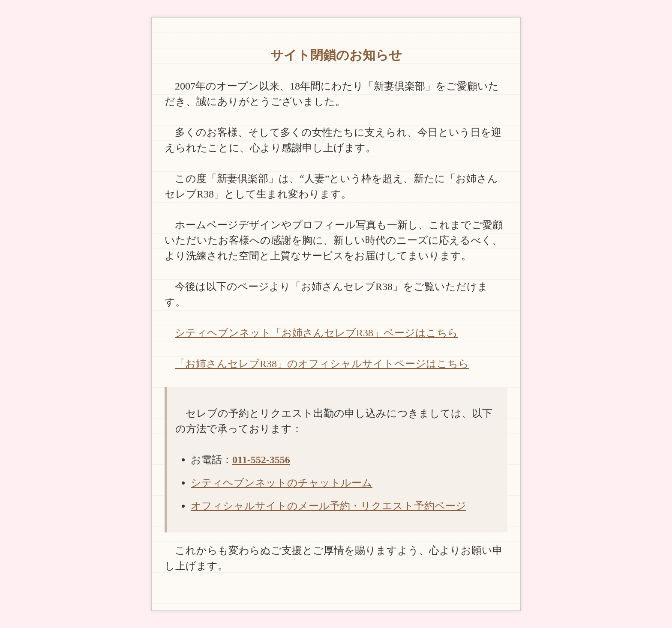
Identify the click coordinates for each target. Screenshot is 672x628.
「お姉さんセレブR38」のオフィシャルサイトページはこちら (322, 364)
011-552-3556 (261, 460)
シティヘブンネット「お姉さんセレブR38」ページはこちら (316, 333)
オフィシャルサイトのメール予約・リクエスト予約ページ (328, 506)
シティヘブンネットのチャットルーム (282, 483)
